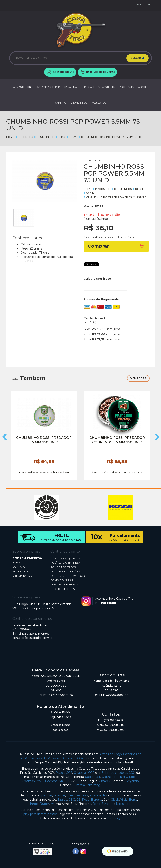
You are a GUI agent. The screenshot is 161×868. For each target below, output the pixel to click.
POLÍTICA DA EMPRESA (65, 563)
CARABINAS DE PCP (48, 87)
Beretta (97, 800)
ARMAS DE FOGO (23, 87)
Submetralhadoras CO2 (118, 773)
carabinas (82, 795)
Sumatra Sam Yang (86, 785)
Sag (88, 777)
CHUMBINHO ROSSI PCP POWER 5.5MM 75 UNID (110, 137)
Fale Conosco (144, 4)
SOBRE (17, 562)
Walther (107, 777)
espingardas (98, 795)
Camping (113, 818)
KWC (40, 781)
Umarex (105, 781)
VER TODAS (138, 378)
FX (67, 781)
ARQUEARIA (127, 87)
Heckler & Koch (125, 777)
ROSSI (60, 137)
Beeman (51, 781)
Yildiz (124, 800)
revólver (59, 795)
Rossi (96, 777)
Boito (96, 804)
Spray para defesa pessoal (40, 814)
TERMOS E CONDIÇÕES (65, 571)
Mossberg (123, 804)
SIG (62, 781)
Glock (115, 800)
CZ (78, 800)
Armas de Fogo (111, 754)
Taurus (62, 800)
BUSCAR (137, 58)
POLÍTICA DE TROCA (63, 567)
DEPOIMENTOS (22, 576)
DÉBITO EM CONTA (63, 589)
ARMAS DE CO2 (107, 87)
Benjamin (132, 781)
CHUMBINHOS (79, 103)
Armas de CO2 (73, 758)
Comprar (116, 246)
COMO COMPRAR (62, 580)
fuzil (113, 795)
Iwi (52, 804)
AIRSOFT (143, 87)
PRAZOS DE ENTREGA (65, 584)
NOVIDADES (20, 571)
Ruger (44, 804)
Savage (107, 804)
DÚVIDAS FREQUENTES (65, 558)
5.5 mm (72, 137)
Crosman (28, 781)
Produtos (24, 137)
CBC (72, 800)
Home (10, 137)
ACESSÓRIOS (99, 103)
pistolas (47, 795)
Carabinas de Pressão (44, 758)
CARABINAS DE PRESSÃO (79, 87)
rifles (70, 795)
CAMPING (61, 103)
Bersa (133, 800)
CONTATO (19, 567)
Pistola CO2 (64, 773)
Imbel (34, 804)
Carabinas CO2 (84, 773)
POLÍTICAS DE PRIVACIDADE (69, 576)
